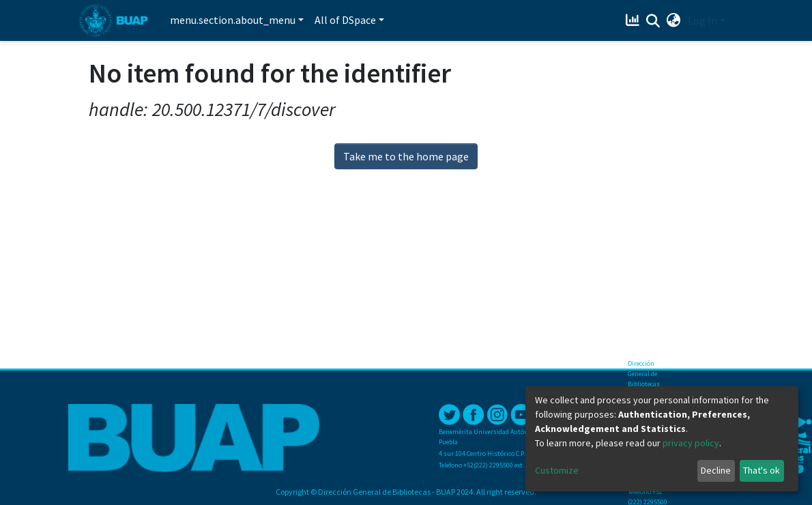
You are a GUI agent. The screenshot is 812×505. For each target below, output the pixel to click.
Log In (702, 20)
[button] (674, 20)
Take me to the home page (406, 156)
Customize (557, 470)
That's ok (762, 470)
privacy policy (691, 443)
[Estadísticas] (634, 20)
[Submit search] (653, 21)
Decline (716, 470)
